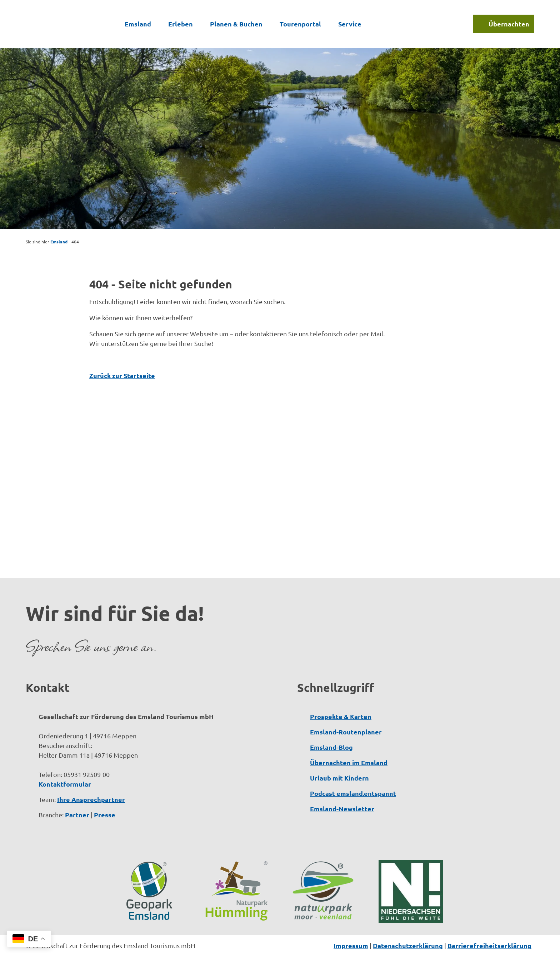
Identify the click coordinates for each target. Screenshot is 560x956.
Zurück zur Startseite (122, 375)
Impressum (351, 945)
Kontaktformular (65, 784)
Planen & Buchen (236, 24)
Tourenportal (300, 24)
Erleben (181, 24)
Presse (105, 815)
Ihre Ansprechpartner (91, 799)
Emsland (138, 24)
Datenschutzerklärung (408, 945)
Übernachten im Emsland (349, 762)
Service (350, 24)
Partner (77, 815)
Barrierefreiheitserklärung (489, 945)
